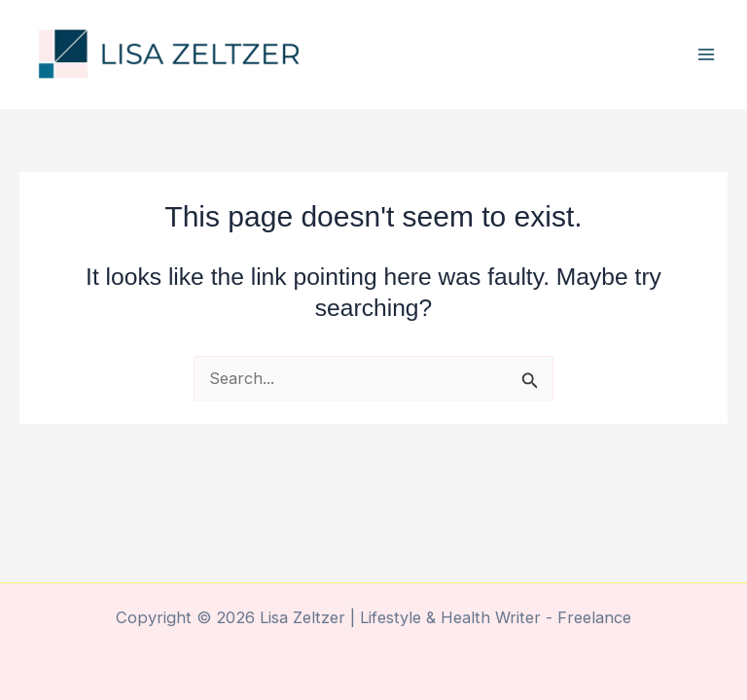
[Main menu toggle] (706, 55)
